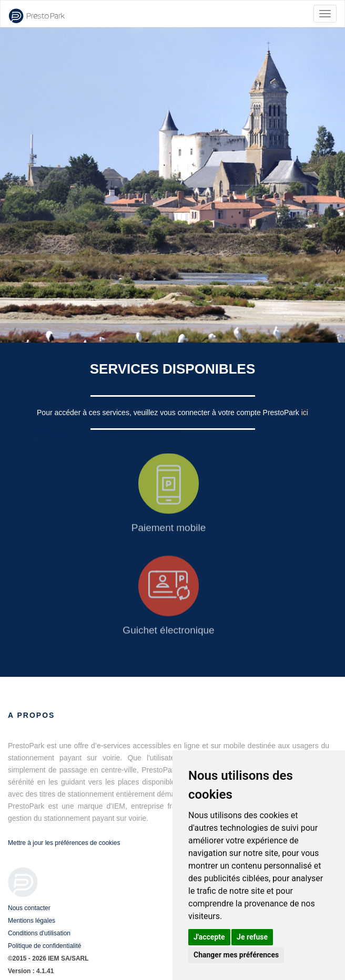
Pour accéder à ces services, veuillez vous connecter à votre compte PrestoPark (169, 412)
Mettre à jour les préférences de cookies (64, 843)
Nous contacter (29, 908)
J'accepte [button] (209, 937)
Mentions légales (32, 921)
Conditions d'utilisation (39, 933)
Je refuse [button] (252, 937)
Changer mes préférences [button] (236, 955)
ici (305, 412)
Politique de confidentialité (44, 946)
